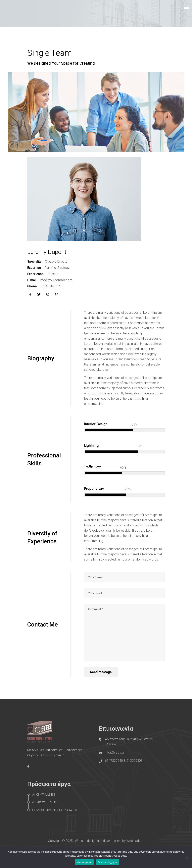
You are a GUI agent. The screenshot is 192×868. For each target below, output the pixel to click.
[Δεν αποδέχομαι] (187, 857)
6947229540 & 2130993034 (125, 761)
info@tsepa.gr (115, 752)
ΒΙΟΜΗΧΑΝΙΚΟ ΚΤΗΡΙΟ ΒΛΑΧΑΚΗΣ (55, 810)
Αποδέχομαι (84, 862)
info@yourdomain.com (56, 280)
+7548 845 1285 (52, 286)
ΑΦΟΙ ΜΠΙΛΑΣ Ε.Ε (44, 795)
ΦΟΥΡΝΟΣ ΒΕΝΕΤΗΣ (46, 802)
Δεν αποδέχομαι (107, 862)
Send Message (101, 672)
